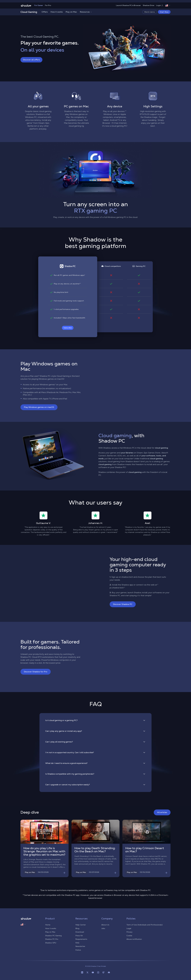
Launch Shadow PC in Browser (128, 5)
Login (160, 5)
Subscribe (68, 328)
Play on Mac (71, 12)
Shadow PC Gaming (53, 936)
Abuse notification (134, 939)
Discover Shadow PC (123, 604)
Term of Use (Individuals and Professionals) (145, 925)
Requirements (81, 939)
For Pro (48, 5)
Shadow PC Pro (52, 939)
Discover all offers (31, 60)
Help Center (81, 925)
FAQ (77, 943)
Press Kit (79, 936)
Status (78, 950)
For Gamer (39, 5)
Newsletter (80, 946)
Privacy (129, 932)
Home (48, 925)
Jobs (103, 928)
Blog (77, 928)
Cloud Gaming (29, 12)
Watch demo (150, 12)
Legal (129, 928)
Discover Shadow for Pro (36, 672)
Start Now (164, 12)
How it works (57, 12)
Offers (45, 12)
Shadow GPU (51, 943)
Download (80, 932)
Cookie (129, 936)
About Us (105, 925)
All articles (162, 812)
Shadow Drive (148, 5)
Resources (86, 12)
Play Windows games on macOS (39, 407)
